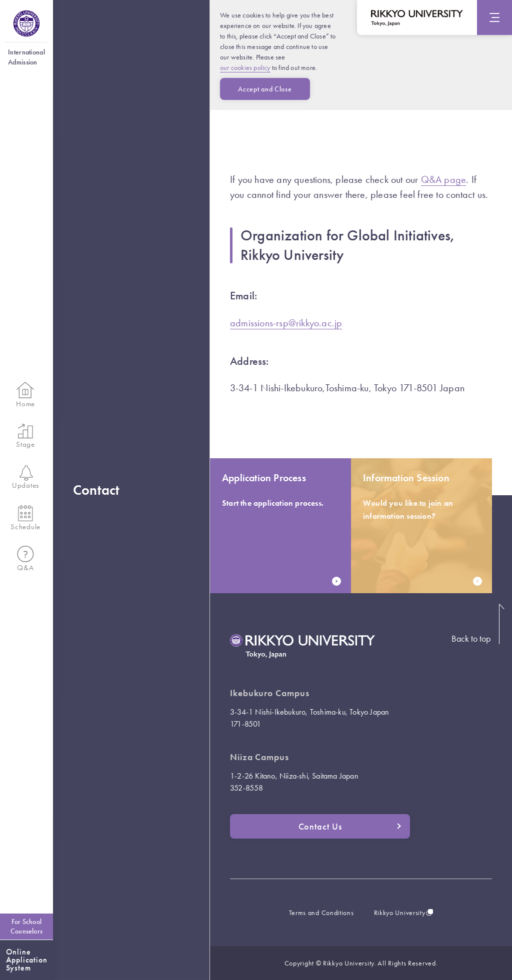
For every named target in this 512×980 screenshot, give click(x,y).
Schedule (25, 518)
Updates (25, 478)
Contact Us (350, 826)
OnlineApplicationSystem (27, 960)
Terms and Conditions (321, 913)
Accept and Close (265, 89)
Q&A (25, 559)
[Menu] (494, 17)
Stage (25, 436)
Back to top (471, 638)
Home (25, 395)
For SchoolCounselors (26, 926)
